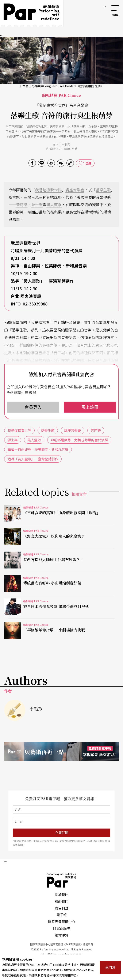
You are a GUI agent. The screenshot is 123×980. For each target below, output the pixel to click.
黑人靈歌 (54, 204)
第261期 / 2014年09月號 (62, 149)
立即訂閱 (62, 833)
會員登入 (33, 407)
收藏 (88, 163)
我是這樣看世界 (48, 190)
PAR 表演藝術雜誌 (62, 880)
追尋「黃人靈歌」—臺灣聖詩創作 (33, 459)
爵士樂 (37, 204)
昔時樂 (22, 204)
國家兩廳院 (62, 928)
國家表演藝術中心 (62, 921)
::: (105, 7)
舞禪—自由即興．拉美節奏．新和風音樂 (38, 449)
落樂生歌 (103, 190)
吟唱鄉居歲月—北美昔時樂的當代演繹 (79, 440)
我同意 (110, 967)
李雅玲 (66, 144)
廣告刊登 (62, 908)
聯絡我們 (62, 901)
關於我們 (62, 894)
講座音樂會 (75, 190)
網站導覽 (62, 935)
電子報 (62, 915)
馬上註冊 (90, 407)
